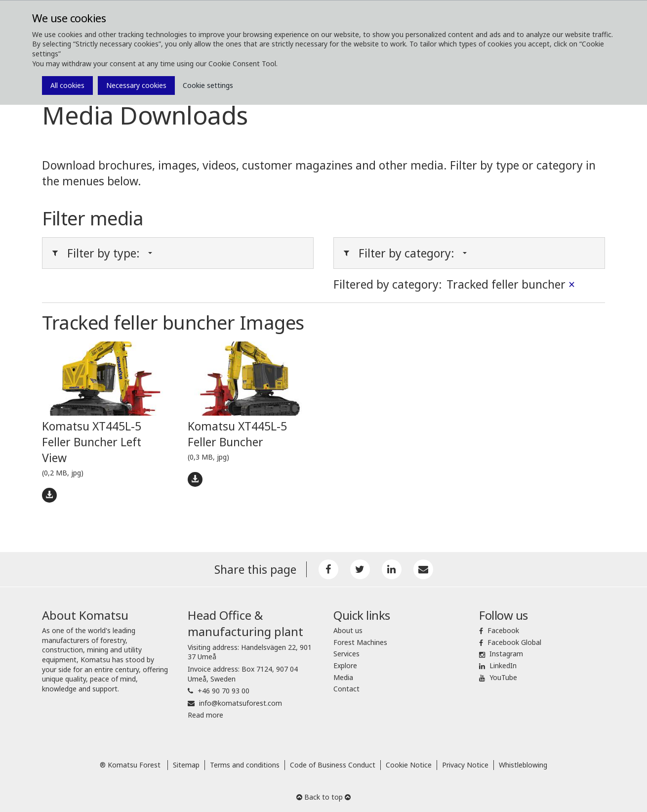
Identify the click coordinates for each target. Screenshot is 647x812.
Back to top (323, 797)
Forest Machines (360, 642)
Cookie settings (208, 85)
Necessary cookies (136, 85)
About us (348, 630)
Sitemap (186, 765)
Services (346, 654)
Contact (346, 689)
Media (343, 677)
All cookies (67, 85)
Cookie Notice (409, 765)
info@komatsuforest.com (241, 703)
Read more (205, 715)
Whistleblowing (523, 765)
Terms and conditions (245, 765)
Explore (345, 665)
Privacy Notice (465, 765)
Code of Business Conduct (333, 765)
